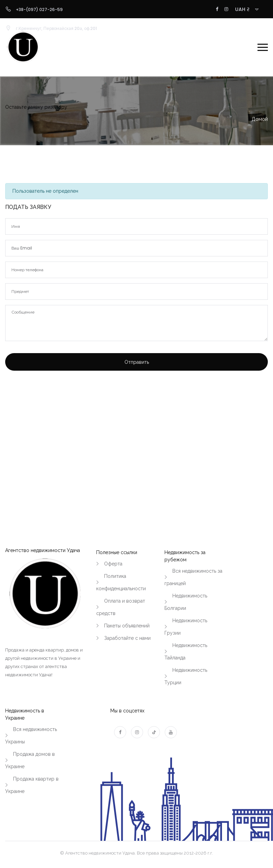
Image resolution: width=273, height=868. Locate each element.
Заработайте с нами (127, 638)
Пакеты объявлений (127, 626)
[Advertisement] (136, 434)
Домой (260, 119)
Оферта (113, 564)
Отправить (137, 362)
